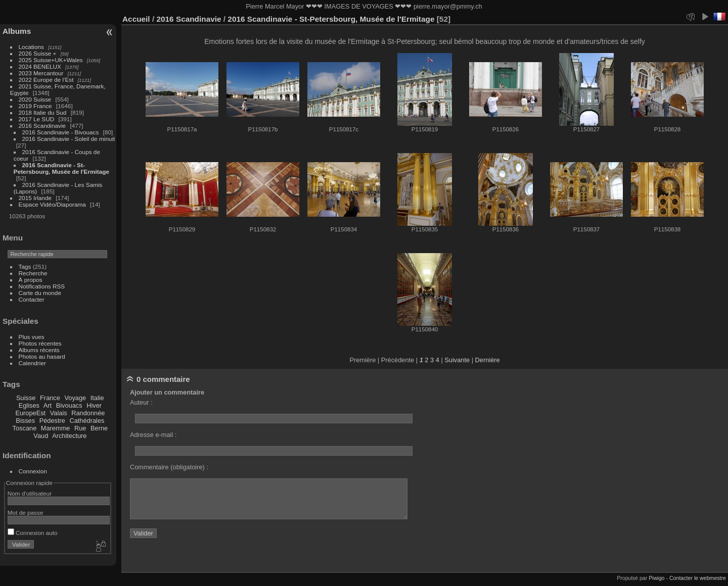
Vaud (41, 436)
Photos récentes (40, 343)
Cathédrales (87, 421)
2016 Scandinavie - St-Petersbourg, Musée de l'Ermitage (61, 168)
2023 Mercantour (41, 73)
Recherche (33, 273)
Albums (17, 31)
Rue (80, 428)
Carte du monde (40, 293)
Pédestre (52, 421)
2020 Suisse (35, 99)
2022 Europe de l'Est (46, 80)
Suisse (26, 398)
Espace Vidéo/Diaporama (52, 204)
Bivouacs (69, 405)
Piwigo (656, 578)
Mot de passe (26, 512)
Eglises (29, 405)
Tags (25, 266)
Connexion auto (33, 533)
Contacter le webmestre (698, 578)
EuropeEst (30, 413)
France (50, 398)
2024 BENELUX (40, 66)
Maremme (56, 428)
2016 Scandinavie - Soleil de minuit (69, 139)
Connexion (33, 471)
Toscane (25, 428)
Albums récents (39, 350)
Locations (31, 47)
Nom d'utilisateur (30, 493)
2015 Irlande (35, 198)
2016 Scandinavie (42, 126)
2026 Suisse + (38, 53)
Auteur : (141, 402)
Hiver (94, 405)
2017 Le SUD (37, 119)
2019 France (35, 106)
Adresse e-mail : (153, 435)
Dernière (488, 360)
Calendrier (32, 363)
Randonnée (88, 413)
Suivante (457, 360)
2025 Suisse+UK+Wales (51, 60)
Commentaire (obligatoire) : (169, 467)
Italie (97, 398)
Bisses (25, 421)
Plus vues (32, 337)
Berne (99, 428)
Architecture (69, 436)
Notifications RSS (42, 286)
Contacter (32, 299)
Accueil (136, 19)
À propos (31, 280)
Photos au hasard (42, 356)
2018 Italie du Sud (43, 112)
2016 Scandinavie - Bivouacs (61, 132)
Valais (59, 413)
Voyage (75, 398)
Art (48, 405)
